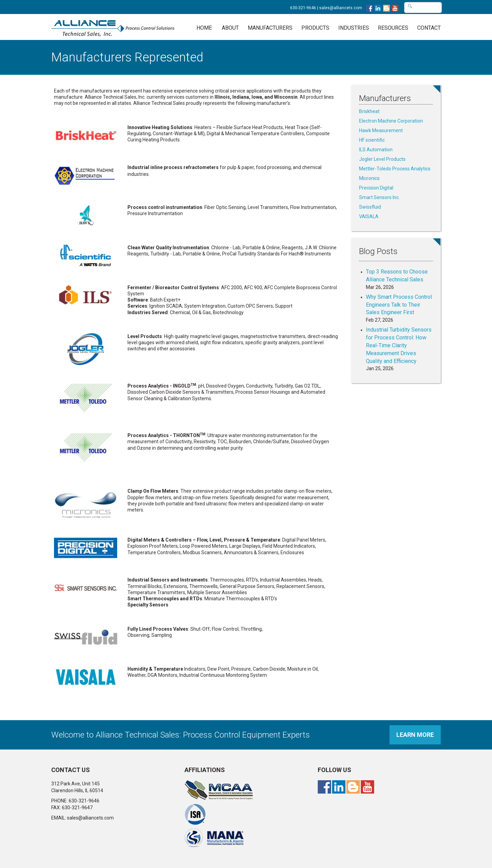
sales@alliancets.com (341, 8)
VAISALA (369, 216)
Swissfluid (370, 207)
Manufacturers (270, 28)
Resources (393, 28)
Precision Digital (376, 188)
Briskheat (369, 111)
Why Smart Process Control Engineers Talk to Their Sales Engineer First (399, 305)
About (230, 28)
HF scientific (372, 140)
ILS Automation (376, 150)
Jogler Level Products (382, 159)
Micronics (369, 178)
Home (204, 28)
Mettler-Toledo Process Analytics (395, 169)
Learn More (415, 735)
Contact (429, 28)
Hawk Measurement (381, 130)
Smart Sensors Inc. (379, 197)
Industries (354, 28)
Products (315, 28)
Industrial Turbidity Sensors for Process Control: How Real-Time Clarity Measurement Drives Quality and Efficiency (399, 345)
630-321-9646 (303, 8)
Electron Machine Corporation (391, 121)
